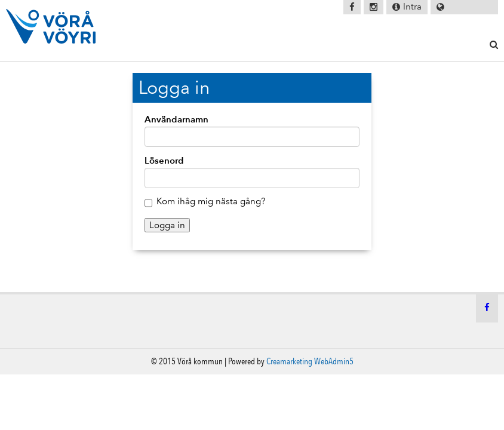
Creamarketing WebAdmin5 (310, 361)
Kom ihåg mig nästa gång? (211, 201)
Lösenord (164, 160)
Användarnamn (176, 119)
